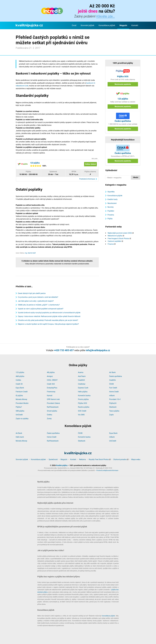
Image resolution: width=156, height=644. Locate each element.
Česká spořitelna (116, 376)
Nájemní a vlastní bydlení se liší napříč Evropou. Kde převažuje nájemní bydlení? (48, 324)
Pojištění (111, 211)
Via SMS (81, 415)
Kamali (50, 396)
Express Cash (83, 388)
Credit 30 (19, 384)
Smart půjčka (52, 411)
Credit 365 (51, 384)
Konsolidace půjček (107, 25)
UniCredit (19, 415)
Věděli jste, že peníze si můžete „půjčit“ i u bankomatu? (39, 305)
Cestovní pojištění (114, 241)
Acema (81, 372)
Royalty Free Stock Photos (99, 459)
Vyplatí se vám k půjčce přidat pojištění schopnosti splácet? (41, 309)
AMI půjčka (20, 376)
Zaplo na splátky (22, 419)
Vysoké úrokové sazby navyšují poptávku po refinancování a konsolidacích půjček (49, 313)
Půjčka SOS (82, 403)
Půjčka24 (113, 403)
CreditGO (81, 380)
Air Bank (112, 372)
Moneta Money (21, 399)
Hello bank (20, 437)
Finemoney (51, 392)
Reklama (82, 459)
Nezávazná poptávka (123, 84)
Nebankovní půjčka (115, 236)
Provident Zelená (53, 403)
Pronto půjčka (83, 399)
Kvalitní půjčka (62, 465)
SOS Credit (82, 411)
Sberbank (113, 407)
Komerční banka (84, 396)
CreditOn (113, 380)
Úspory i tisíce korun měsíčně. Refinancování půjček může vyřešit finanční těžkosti (49, 316)
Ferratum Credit (22, 392)
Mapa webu (136, 459)
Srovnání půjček (87, 25)
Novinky (111, 207)
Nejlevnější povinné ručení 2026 (120, 233)
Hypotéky (111, 192)
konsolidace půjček (108, 616)
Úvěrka (50, 415)
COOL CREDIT (52, 380)
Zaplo (111, 415)
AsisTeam (82, 376)
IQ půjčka (19, 396)
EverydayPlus (52, 388)
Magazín (123, 25)
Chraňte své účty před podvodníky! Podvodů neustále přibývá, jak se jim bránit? (48, 320)
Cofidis (18, 380)
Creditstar (82, 384)
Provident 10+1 (115, 399)
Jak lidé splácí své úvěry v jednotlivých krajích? (36, 301)
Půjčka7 (19, 407)
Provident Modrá (22, 403)
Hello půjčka (83, 392)
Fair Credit (113, 388)
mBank (112, 396)
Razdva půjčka (84, 407)
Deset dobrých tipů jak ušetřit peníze (32, 293)
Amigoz (50, 376)
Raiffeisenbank (53, 407)
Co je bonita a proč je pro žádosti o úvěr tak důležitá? (38, 297)
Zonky (49, 419)
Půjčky (110, 219)
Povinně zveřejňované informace (107, 470)
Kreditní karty (113, 199)
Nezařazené (112, 203)
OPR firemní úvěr (53, 399)
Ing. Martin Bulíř (30, 253)
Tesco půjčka (114, 411)
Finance (111, 244)
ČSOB (111, 384)
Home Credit (114, 392)
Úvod (74, 25)
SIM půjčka (20, 411)
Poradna (111, 215)
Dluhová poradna (120, 459)
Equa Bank (20, 388)
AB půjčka (51, 372)
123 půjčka (20, 372)
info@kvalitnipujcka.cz (98, 350)
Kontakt (135, 25)
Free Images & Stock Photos (118, 239)
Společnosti (53, 459)
